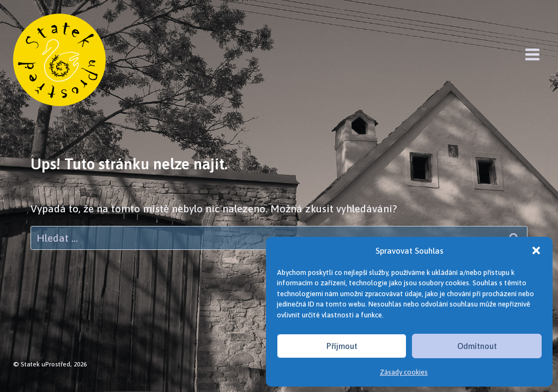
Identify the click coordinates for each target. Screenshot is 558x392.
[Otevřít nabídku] (532, 54)
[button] (536, 250)
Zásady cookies (404, 372)
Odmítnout (477, 346)
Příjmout (342, 346)
